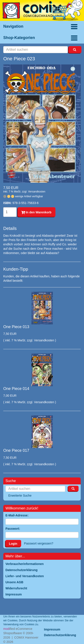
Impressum (52, 629)
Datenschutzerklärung (60, 635)
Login (13, 544)
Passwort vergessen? (39, 543)
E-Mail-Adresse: (17, 515)
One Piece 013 (16, 327)
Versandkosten (37, 192)
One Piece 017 (16, 450)
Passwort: (13, 529)
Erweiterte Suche (20, 496)
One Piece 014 (16, 389)
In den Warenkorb (36, 212)
